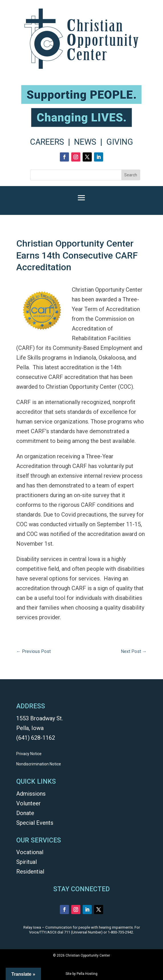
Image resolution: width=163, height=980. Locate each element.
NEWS (85, 142)
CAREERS (47, 142)
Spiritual (27, 862)
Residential (30, 872)
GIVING (120, 142)
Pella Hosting (87, 974)
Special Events (35, 823)
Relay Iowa (32, 927)
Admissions (31, 794)
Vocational (30, 852)
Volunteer (28, 803)
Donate (25, 813)
